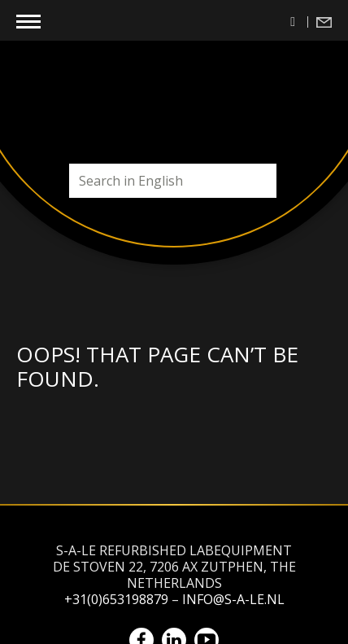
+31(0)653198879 (116, 599)
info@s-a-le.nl (233, 599)
